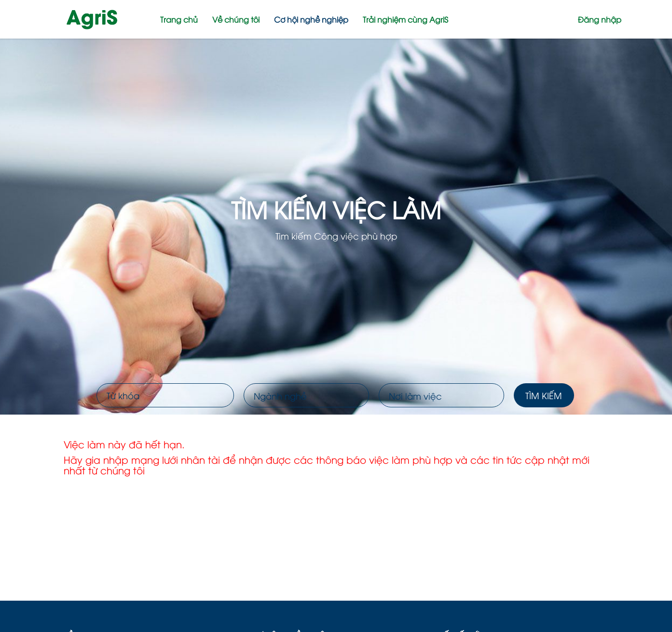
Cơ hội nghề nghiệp (311, 19)
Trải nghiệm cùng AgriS (405, 19)
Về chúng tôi (236, 19)
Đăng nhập (600, 19)
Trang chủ (179, 19)
